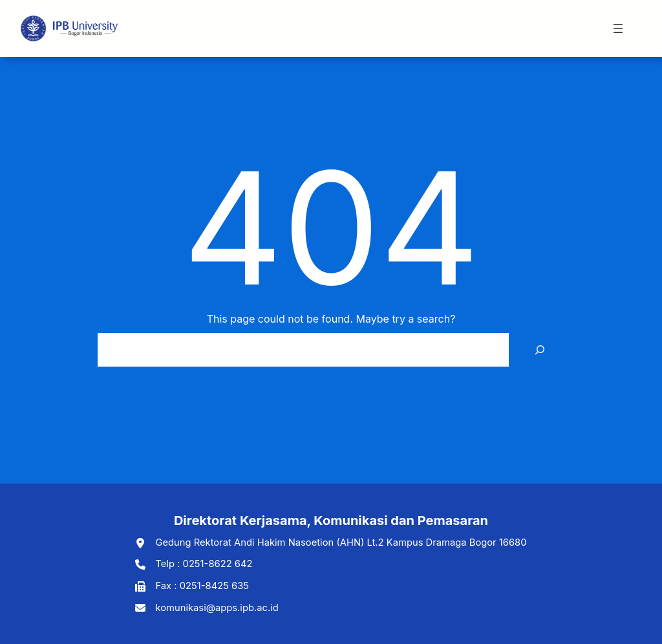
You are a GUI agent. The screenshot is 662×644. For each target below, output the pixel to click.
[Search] (540, 350)
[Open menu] (618, 28)
